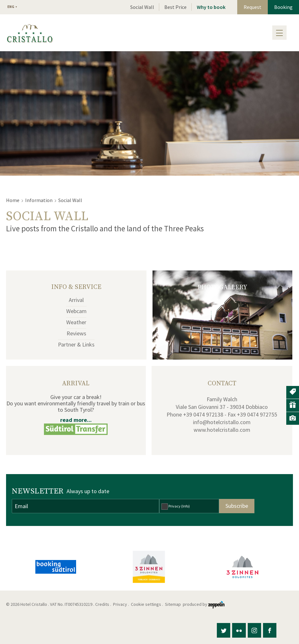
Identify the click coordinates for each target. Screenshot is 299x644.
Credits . (104, 604)
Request (253, 7)
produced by (204, 604)
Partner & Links (76, 344)
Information (39, 200)
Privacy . (121, 604)
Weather (76, 322)
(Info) (185, 506)
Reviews (76, 333)
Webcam (76, 311)
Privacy (179, 506)
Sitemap (174, 604)
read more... (76, 420)
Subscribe (237, 506)
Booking (283, 7)
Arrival (76, 300)
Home (13, 200)
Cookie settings (146, 604)
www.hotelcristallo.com (222, 430)
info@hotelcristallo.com (222, 422)
